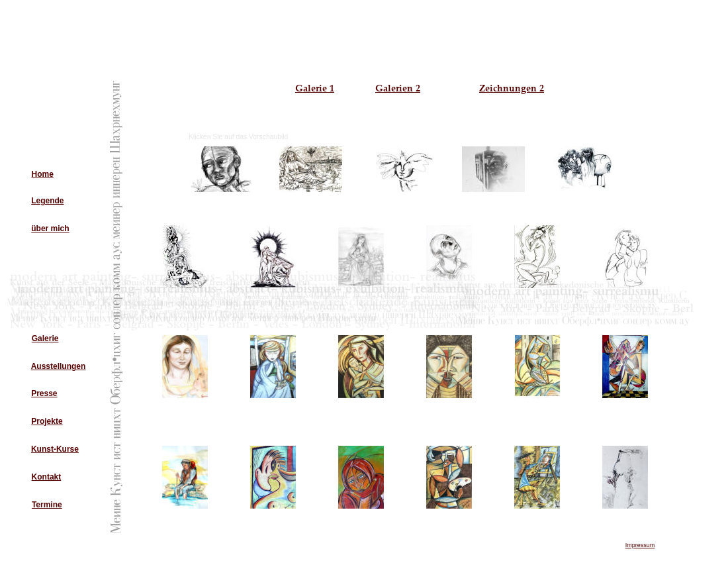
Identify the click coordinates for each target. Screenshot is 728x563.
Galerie (45, 338)
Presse (44, 393)
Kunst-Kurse (55, 449)
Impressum (640, 545)
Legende (47, 201)
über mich (50, 229)
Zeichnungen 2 (512, 88)
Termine (47, 505)
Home (43, 174)
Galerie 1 (315, 88)
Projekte (47, 421)
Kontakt (47, 477)
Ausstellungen (59, 366)
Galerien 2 (398, 88)
